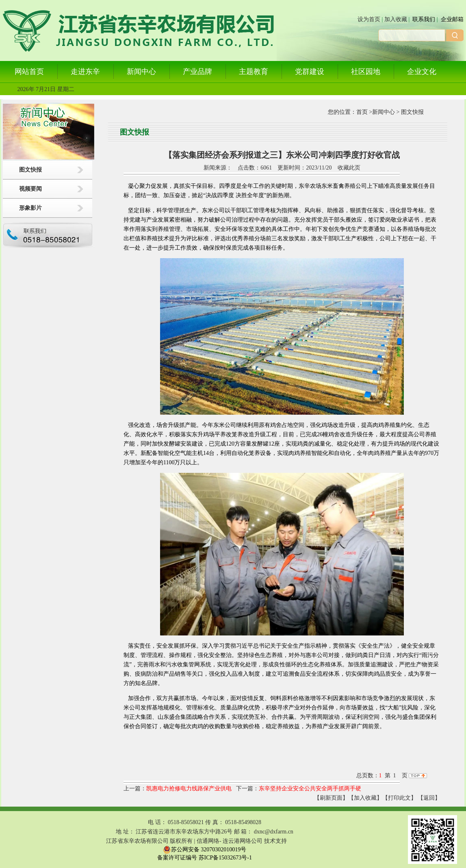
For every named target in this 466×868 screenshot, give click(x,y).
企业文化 (422, 72)
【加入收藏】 (365, 798)
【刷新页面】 (331, 798)
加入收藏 (396, 19)
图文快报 (30, 170)
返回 (429, 798)
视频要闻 (30, 189)
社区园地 (366, 72)
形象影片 (30, 208)
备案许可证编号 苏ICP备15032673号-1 (205, 858)
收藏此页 (349, 168)
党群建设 (310, 72)
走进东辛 (85, 72)
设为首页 (369, 19)
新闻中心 (141, 72)
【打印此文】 (399, 798)
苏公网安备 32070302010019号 (205, 850)
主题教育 (254, 72)
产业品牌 (197, 72)
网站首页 (29, 72)
